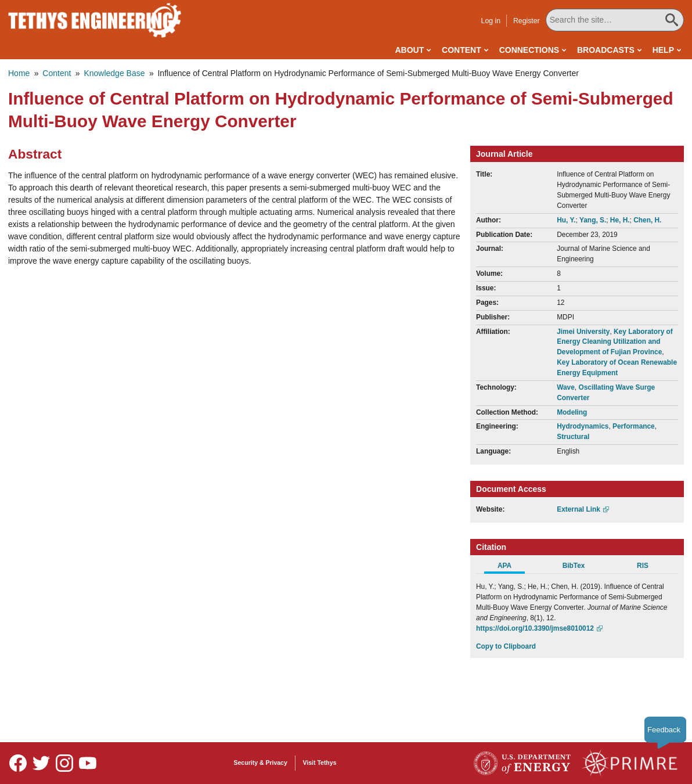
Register (527, 21)
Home (19, 73)
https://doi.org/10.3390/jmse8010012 (535, 628)
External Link (579, 509)
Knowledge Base (114, 73)
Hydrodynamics (583, 426)
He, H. (620, 220)
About (409, 50)
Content (462, 50)
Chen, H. (647, 220)
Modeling (572, 412)
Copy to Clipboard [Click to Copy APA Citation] (506, 646)
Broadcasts (606, 50)
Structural (573, 437)
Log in (491, 21)
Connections (529, 50)
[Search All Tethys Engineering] (615, 20)
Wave (566, 387)
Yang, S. (593, 220)
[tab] (511, 567)
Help (663, 50)
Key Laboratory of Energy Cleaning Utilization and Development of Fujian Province (615, 342)
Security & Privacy (261, 763)
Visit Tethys (320, 763)
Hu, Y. (566, 220)
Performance (634, 426)
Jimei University (583, 332)
